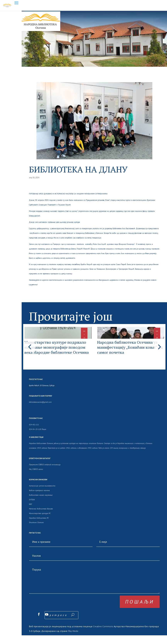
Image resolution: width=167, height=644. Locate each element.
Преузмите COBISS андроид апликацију (45, 473)
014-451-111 (34, 433)
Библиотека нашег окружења (41, 504)
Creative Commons (103, 635)
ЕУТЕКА (32, 508)
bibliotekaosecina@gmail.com (40, 411)
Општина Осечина (36, 531)
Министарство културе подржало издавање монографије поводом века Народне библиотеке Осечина (56, 356)
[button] (159, 351)
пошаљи (140, 610)
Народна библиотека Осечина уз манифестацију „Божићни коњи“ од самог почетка (129, 353)
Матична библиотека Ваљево (41, 517)
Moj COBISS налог (36, 478)
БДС (31, 513)
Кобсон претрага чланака (39, 499)
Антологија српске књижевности (42, 494)
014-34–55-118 (35, 438)
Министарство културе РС (40, 522)
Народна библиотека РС (39, 527)
